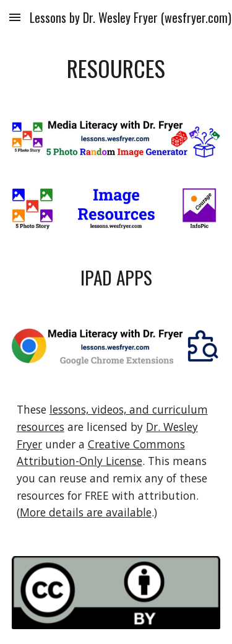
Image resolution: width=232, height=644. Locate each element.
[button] (15, 17)
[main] (116, 68)
